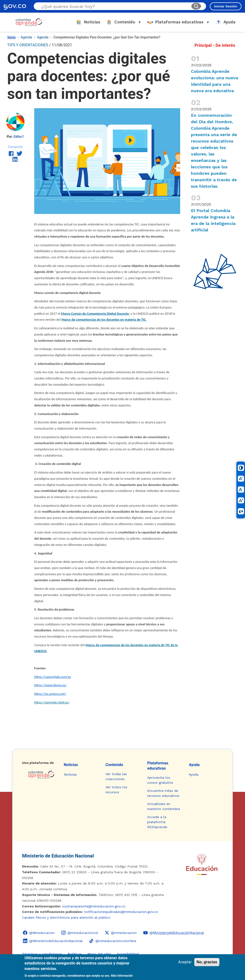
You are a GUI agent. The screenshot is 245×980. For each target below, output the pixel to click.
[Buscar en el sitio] (114, 6)
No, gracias (207, 962)
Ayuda (194, 765)
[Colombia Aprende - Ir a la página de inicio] (39, 775)
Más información (122, 976)
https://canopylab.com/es (53, 677)
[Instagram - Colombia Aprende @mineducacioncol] (80, 933)
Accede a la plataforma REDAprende (157, 822)
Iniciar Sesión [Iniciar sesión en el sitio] (226, 6)
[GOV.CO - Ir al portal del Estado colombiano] (15, 6)
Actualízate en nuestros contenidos (164, 806)
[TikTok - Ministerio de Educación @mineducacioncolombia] (113, 941)
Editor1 (19, 137)
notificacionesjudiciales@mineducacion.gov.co (121, 912)
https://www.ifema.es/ (50, 685)
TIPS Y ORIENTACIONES (28, 45)
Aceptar (185, 962)
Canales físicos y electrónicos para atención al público (66, 917)
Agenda (26, 37)
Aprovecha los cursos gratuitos (160, 780)
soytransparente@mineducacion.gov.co (94, 906)
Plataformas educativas (158, 766)
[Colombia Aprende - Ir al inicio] (29, 22)
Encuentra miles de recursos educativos (163, 793)
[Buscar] (196, 6)
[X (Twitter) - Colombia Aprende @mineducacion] (121, 933)
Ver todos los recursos (116, 790)
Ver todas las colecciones (116, 776)
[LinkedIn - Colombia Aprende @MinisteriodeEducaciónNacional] (53, 941)
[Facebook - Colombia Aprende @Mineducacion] (39, 933)
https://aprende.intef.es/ (52, 702)
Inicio (11, 37)
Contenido (114, 765)
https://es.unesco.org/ (50, 694)
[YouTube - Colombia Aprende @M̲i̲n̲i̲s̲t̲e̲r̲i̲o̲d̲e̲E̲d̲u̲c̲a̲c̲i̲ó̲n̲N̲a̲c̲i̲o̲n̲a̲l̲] (174, 933)
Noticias (71, 765)
